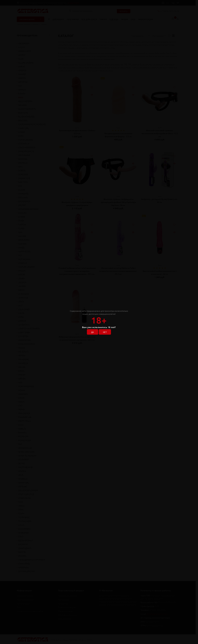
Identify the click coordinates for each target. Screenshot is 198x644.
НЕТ (105, 332)
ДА (93, 332)
